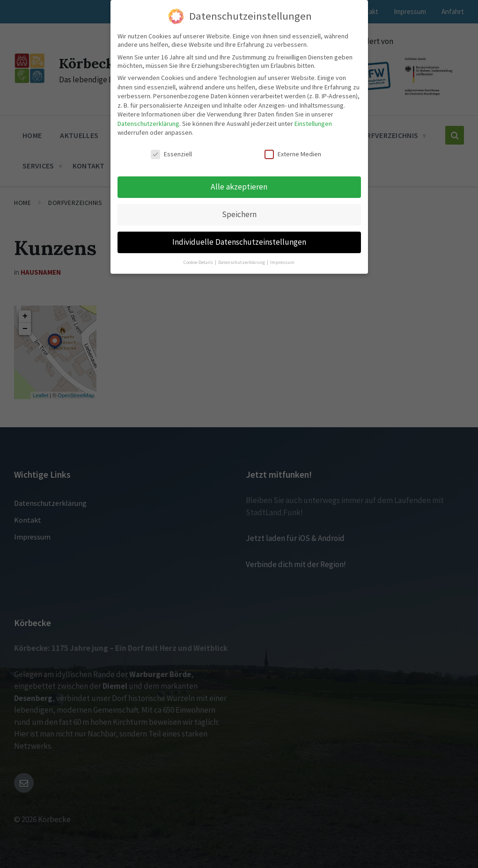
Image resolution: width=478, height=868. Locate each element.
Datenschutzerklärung (148, 107)
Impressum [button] (282, 246)
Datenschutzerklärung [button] (242, 246)
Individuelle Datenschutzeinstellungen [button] (239, 226)
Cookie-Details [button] (199, 246)
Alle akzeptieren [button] (239, 170)
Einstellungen (313, 107)
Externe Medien (293, 138)
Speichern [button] (239, 198)
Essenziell (171, 138)
